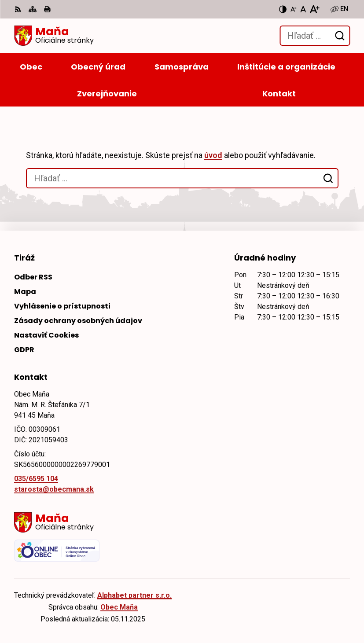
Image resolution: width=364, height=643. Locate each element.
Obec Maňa (119, 607)
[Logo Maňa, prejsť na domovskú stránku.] (54, 36)
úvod (213, 155)
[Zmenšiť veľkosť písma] (294, 9)
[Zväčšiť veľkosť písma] (314, 9)
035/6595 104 (36, 479)
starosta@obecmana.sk (54, 489)
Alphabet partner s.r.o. (134, 595)
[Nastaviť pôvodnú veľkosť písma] (303, 9)
